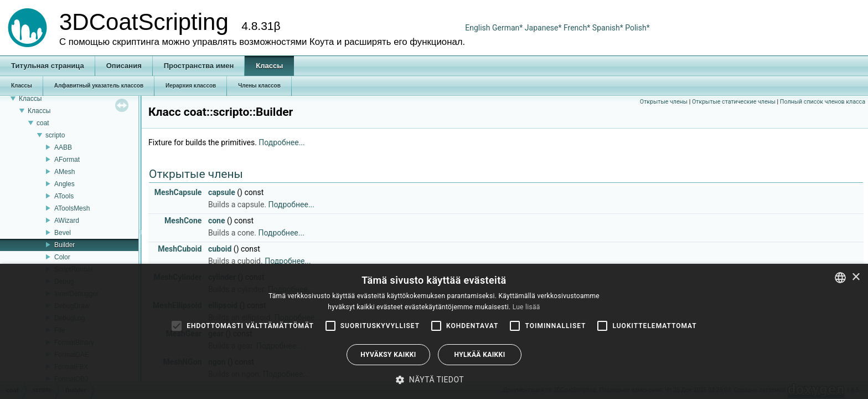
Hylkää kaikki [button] (479, 355)
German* (508, 28)
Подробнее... (281, 142)
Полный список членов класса (823, 102)
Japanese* (544, 28)
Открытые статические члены (734, 102)
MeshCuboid (180, 249)
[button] (434, 380)
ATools (64, 196)
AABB (63, 147)
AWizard (67, 221)
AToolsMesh (72, 208)
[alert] (434, 331)
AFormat (67, 160)
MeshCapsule (178, 192)
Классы (30, 99)
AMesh (64, 172)
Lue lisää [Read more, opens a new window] (526, 307)
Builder (64, 245)
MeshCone (183, 221)
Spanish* (608, 28)
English (477, 28)
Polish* (637, 28)
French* (578, 28)
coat (43, 123)
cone (217, 221)
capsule (222, 192)
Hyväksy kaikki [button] (388, 355)
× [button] (856, 277)
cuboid (220, 249)
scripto (55, 135)
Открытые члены (664, 102)
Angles (64, 184)
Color (62, 257)
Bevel (63, 233)
